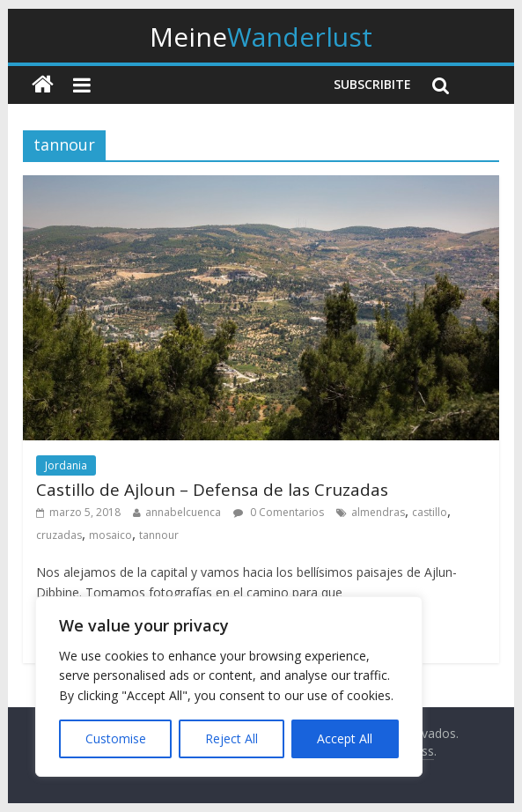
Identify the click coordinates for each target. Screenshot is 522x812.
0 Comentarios (279, 512)
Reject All (232, 738)
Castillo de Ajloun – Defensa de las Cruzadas (212, 490)
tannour (159, 535)
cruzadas (59, 535)
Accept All (345, 738)
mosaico (110, 535)
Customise (116, 738)
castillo (430, 512)
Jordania (66, 465)
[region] (229, 687)
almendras (378, 512)
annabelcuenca (183, 512)
